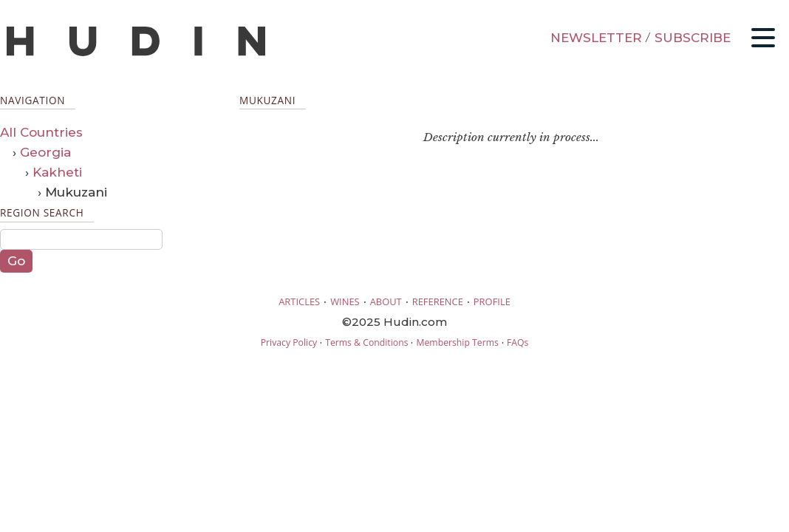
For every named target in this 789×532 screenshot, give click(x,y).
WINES (345, 301)
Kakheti (57, 172)
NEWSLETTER (596, 38)
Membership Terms (457, 342)
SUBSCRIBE (693, 38)
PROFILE (492, 301)
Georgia (45, 152)
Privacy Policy (289, 342)
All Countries (41, 132)
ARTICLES (299, 301)
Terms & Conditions (366, 342)
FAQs (518, 342)
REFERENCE (438, 301)
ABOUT (386, 301)
